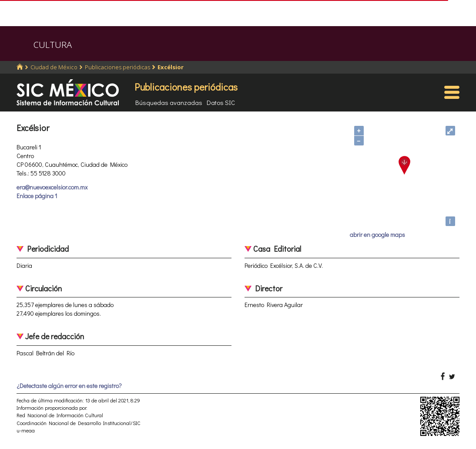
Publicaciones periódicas (117, 67)
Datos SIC (221, 102)
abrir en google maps (377, 235)
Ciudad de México (54, 67)
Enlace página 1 (37, 196)
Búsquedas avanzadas (169, 102)
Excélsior (171, 67)
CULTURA (53, 45)
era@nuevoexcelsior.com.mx (52, 187)
